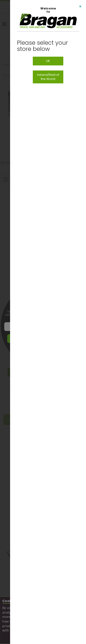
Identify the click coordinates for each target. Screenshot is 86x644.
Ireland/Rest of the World (48, 77)
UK (48, 61)
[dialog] (48, 322)
